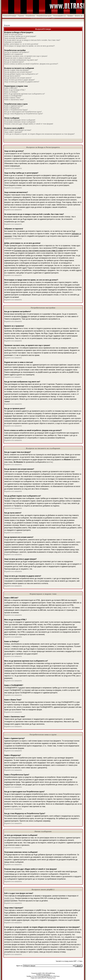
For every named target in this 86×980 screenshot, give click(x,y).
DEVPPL (50, 976)
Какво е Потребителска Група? (16, 110)
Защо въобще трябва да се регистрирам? (20, 36)
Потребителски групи (44, 16)
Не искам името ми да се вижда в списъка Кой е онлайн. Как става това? (32, 40)
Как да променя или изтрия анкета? (18, 78)
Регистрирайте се (59, 16)
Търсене (21, 16)
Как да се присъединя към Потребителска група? (23, 112)
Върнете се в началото (13, 168)
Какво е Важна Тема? (12, 98)
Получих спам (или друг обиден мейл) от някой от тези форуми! (29, 124)
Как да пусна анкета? (12, 76)
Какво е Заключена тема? (14, 100)
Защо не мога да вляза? (14, 34)
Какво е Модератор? (12, 108)
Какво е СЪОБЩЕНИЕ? (13, 96)
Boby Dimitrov (47, 975)
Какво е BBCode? (11, 88)
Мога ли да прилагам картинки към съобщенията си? (25, 94)
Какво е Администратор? (14, 106)
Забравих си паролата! (13, 42)
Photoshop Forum (51, 978)
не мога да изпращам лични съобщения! (20, 120)
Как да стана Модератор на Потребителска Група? (24, 114)
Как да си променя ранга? (14, 62)
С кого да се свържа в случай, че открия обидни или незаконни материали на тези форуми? (40, 134)
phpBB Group (9, 898)
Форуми (7, 25)
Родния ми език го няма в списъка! (17, 58)
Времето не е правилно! (13, 54)
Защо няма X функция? (13, 132)
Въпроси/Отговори (10, 16)
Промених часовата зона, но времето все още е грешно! (26, 56)
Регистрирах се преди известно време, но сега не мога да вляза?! (29, 46)
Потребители (30, 16)
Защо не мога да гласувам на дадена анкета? (22, 82)
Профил (70, 16)
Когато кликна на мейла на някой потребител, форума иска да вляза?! (31, 64)
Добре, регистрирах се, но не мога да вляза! (21, 44)
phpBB (39, 973)
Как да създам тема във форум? (17, 70)
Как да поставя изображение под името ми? (21, 60)
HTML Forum (56, 976)
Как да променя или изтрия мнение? (18, 72)
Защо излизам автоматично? (15, 38)
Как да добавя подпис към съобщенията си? (21, 74)
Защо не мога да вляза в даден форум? (19, 80)
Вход (53, 18)
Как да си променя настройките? (17, 52)
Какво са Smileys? (11, 92)
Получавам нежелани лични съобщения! (20, 122)
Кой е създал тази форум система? (18, 130)
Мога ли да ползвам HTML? (15, 90)
